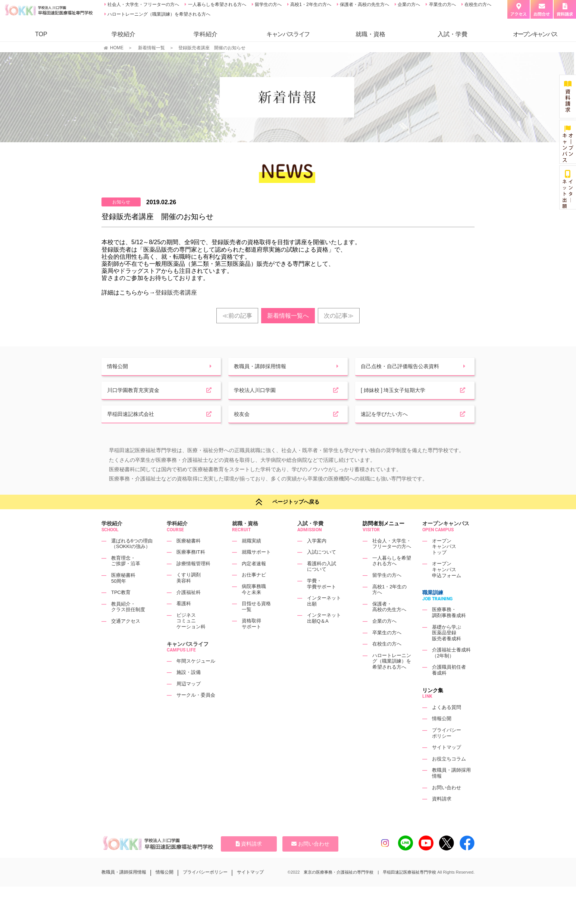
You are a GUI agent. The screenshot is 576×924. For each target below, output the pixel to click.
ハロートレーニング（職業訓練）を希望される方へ (158, 14)
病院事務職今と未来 (254, 605)
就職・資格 (370, 34)
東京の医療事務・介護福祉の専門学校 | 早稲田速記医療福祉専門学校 (370, 888)
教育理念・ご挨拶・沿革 (126, 577)
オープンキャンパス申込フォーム (447, 585)
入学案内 (317, 556)
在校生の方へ (477, 4)
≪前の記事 (237, 316)
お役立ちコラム (449, 775)
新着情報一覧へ (288, 316)
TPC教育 (121, 608)
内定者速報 (254, 580)
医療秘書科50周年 (123, 594)
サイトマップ (447, 763)
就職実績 (251, 556)
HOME (117, 48)
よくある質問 (447, 723)
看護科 (184, 620)
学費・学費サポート (322, 600)
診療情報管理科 (193, 580)
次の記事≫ (339, 316)
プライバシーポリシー (447, 749)
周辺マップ (189, 700)
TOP (41, 34)
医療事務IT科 (191, 568)
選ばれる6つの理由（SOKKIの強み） (132, 559)
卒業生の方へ (442, 4)
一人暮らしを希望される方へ (216, 4)
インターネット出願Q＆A (324, 634)
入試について (322, 568)
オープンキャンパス (446, 539)
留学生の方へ (268, 4)
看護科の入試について (322, 583)
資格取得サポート (251, 640)
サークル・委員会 (196, 711)
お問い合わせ (447, 804)
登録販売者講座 (176, 293)
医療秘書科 (189, 556)
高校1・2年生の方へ (310, 4)
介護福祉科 (189, 608)
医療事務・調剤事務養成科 (449, 629)
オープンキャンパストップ (444, 562)
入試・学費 (453, 34)
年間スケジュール (196, 677)
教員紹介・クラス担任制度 (128, 623)
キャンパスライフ (188, 660)
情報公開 (442, 735)
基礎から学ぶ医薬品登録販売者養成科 (447, 648)
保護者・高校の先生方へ (364, 4)
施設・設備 (189, 688)
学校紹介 (123, 34)
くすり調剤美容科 (189, 594)
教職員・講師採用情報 (124, 888)
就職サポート (256, 568)
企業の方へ (408, 4)
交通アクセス (126, 637)
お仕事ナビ (254, 591)
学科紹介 (206, 34)
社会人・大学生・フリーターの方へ (143, 4)
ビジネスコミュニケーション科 (191, 637)
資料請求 (442, 815)
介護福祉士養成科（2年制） (451, 669)
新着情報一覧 (151, 48)
